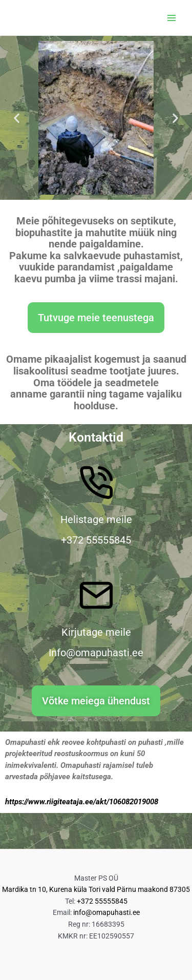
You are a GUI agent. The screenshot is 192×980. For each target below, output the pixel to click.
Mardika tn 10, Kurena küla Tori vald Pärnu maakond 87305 (96, 889)
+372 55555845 (102, 901)
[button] (17, 118)
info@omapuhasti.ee (106, 912)
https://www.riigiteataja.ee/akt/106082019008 (82, 802)
